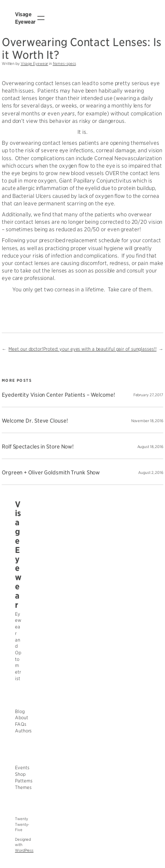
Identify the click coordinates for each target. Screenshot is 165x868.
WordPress (24, 850)
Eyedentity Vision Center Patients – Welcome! (58, 395)
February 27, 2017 (148, 395)
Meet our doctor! (26, 349)
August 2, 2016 (151, 473)
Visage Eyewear (35, 64)
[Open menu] (41, 18)
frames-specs (64, 64)
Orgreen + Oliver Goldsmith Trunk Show (51, 473)
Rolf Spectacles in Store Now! (38, 447)
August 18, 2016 (150, 447)
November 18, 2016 (147, 421)
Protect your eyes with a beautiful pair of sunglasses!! (100, 349)
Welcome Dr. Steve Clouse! (35, 421)
